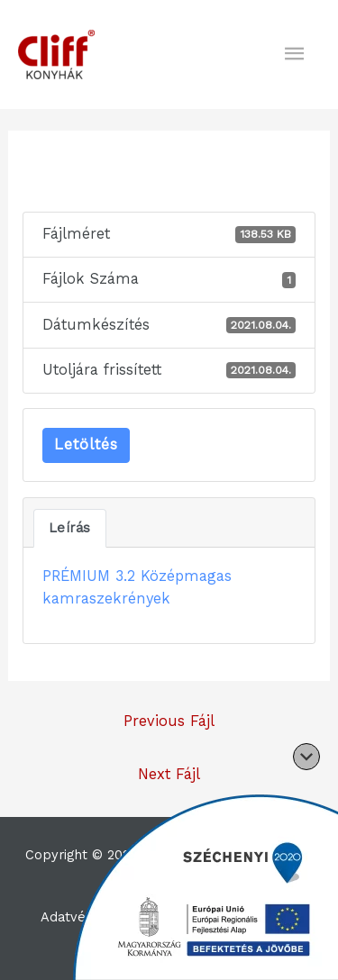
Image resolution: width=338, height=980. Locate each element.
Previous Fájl (169, 721)
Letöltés (86, 445)
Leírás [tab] (70, 528)
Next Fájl (169, 774)
